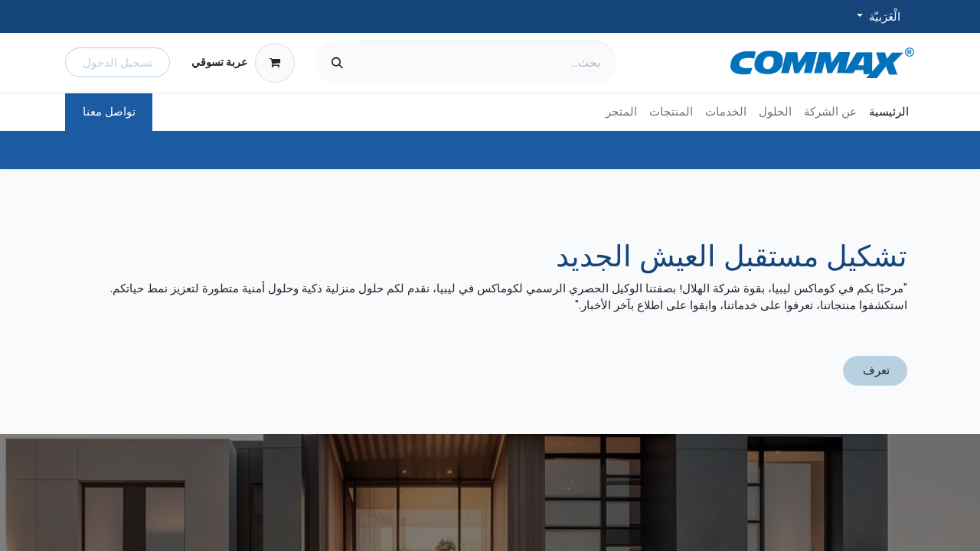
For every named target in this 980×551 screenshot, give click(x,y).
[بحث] (337, 62)
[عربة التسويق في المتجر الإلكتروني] (243, 63)
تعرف (875, 370)
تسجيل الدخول (118, 62)
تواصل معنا (109, 111)
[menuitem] (889, 112)
